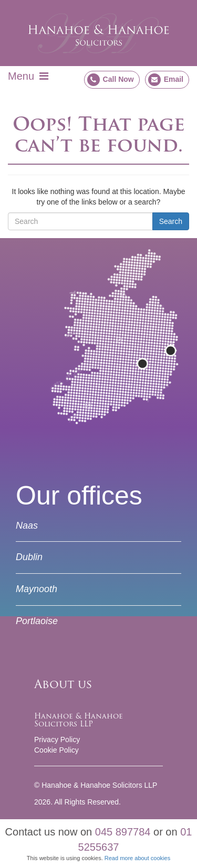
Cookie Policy (56, 750)
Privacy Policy (57, 740)
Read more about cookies (137, 858)
